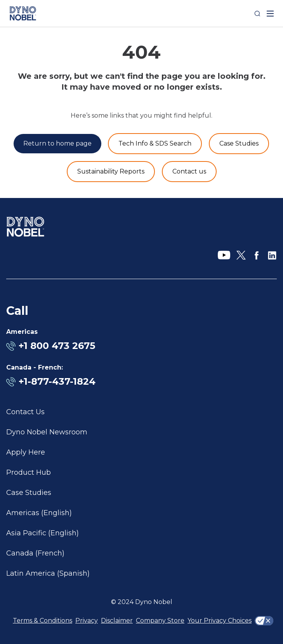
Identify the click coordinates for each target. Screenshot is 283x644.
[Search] (257, 14)
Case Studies (29, 493)
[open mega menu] (270, 14)
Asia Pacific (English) (43, 533)
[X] (241, 255)
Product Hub (29, 472)
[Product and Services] (155, 144)
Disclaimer (117, 621)
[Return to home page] (57, 144)
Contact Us (25, 412)
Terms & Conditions (43, 621)
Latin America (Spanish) (48, 573)
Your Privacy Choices (220, 621)
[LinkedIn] (272, 255)
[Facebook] (257, 255)
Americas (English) (39, 513)
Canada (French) (35, 553)
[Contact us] (189, 172)
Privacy (87, 621)
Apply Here (26, 452)
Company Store (160, 621)
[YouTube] (224, 255)
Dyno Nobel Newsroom (47, 432)
